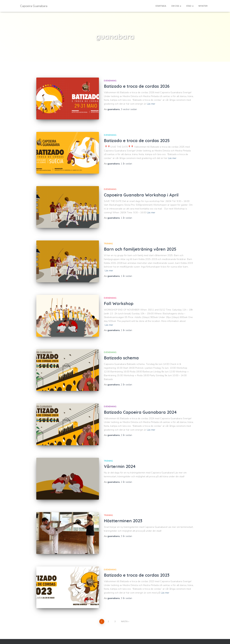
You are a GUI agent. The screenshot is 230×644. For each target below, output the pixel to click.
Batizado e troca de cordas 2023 (137, 564)
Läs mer (151, 104)
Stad (190, 6)
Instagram (27, 637)
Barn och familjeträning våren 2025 (140, 246)
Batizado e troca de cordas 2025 (137, 139)
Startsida (161, 6)
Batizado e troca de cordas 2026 (137, 86)
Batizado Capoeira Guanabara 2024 (140, 405)
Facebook (22, 637)
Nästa (124, 609)
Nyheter (203, 6)
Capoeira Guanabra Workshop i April (141, 192)
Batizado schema (122, 352)
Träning (108, 240)
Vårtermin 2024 (120, 458)
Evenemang (110, 81)
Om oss (176, 6)
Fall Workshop (119, 299)
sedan (129, 109)
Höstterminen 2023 (123, 511)
